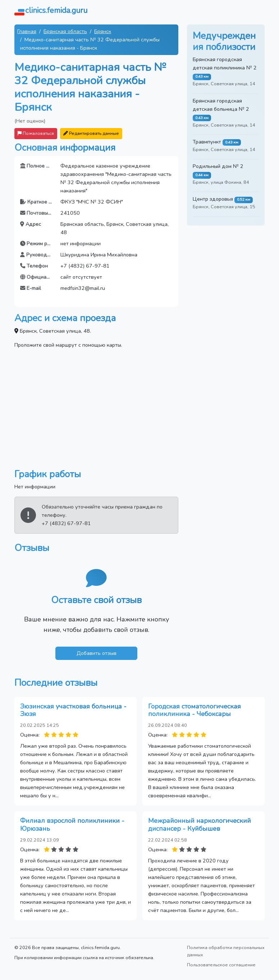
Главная (27, 31)
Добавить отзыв (97, 653)
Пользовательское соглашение (221, 965)
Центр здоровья (213, 199)
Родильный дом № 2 (218, 166)
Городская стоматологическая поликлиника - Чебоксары (195, 710)
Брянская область (65, 31)
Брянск (103, 31)
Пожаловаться (36, 133)
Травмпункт (207, 142)
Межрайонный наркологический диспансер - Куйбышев (200, 825)
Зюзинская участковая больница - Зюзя (73, 710)
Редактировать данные (91, 133)
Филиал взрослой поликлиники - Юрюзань (72, 825)
